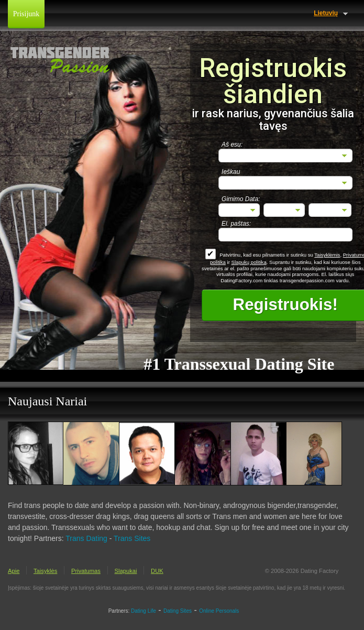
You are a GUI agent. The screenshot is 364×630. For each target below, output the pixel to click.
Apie (14, 571)
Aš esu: (232, 145)
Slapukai (126, 571)
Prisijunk (26, 14)
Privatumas (86, 571)
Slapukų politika (249, 262)
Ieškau (231, 172)
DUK (157, 571)
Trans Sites (132, 538)
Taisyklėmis (327, 255)
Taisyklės (45, 571)
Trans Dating (86, 538)
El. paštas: (236, 224)
